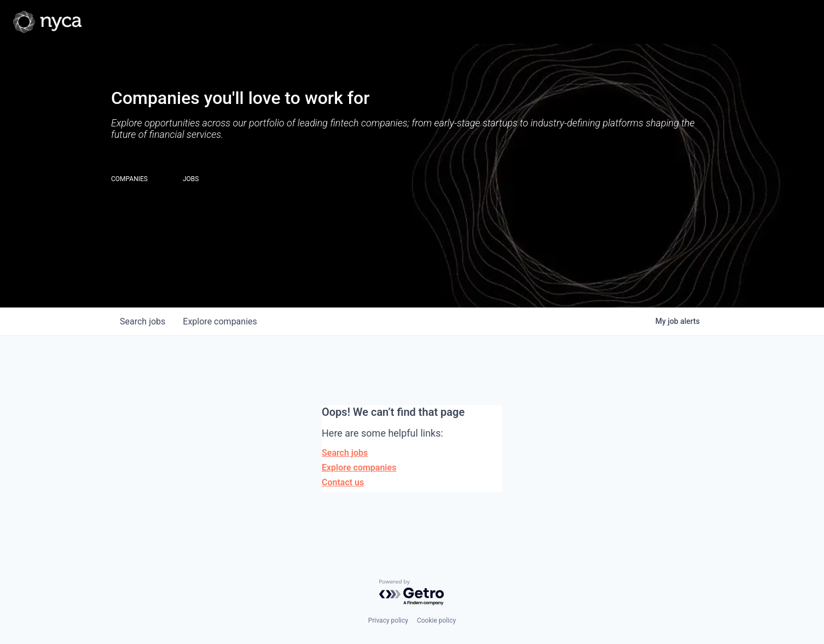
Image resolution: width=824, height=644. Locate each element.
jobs (143, 321)
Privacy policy (388, 620)
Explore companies (359, 468)
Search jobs (345, 453)
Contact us (343, 482)
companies (220, 321)
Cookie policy (436, 620)
